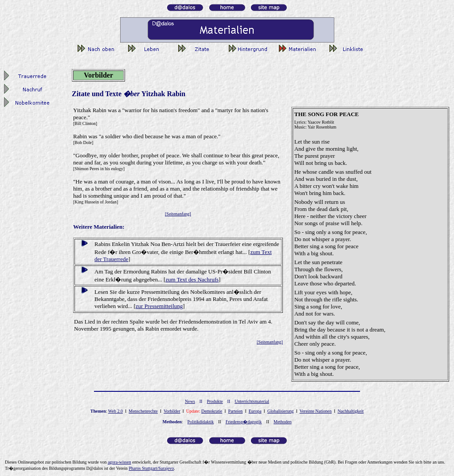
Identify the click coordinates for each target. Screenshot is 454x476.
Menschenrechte (143, 411)
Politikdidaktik (201, 422)
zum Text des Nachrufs (192, 279)
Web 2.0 (115, 411)
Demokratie (212, 411)
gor (119, 462)
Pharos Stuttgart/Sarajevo (151, 468)
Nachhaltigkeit (350, 411)
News (190, 401)
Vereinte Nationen (316, 411)
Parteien (236, 411)
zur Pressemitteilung (159, 306)
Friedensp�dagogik (244, 422)
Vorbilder (172, 411)
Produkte (215, 401)
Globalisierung (280, 411)
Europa (255, 411)
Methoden (283, 422)
